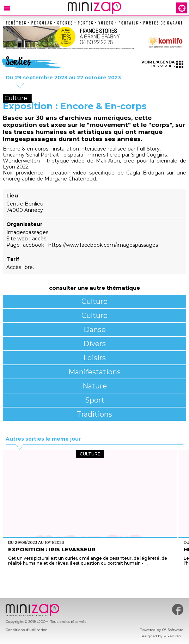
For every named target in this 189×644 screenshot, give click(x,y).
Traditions (94, 414)
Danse (95, 330)
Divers (94, 344)
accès (39, 239)
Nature (95, 386)
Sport (95, 400)
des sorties (162, 64)
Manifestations (94, 372)
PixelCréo (172, 636)
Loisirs (94, 358)
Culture (94, 301)
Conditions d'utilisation (27, 630)
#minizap (178, 609)
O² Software (173, 630)
